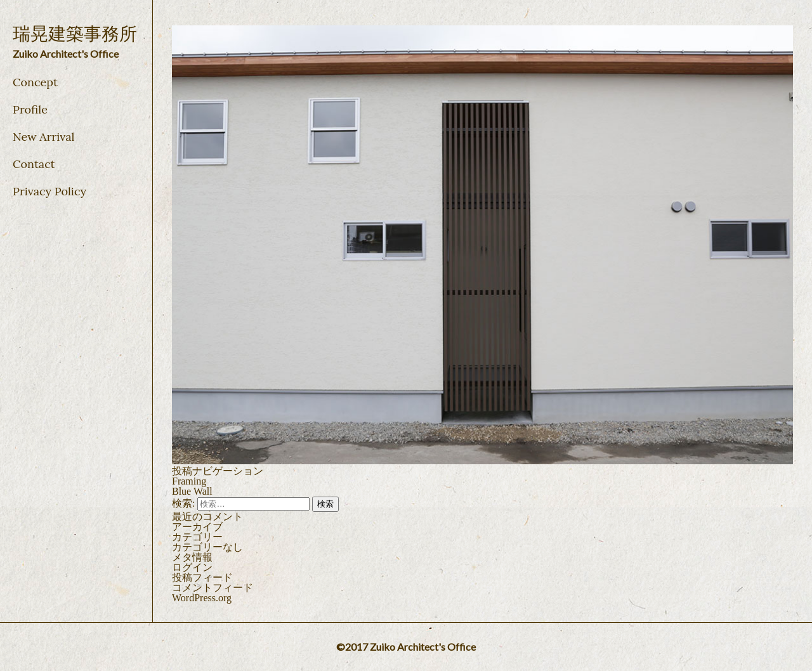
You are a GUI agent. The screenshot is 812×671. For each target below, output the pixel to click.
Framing (189, 481)
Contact (34, 164)
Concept (35, 82)
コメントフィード (213, 588)
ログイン (192, 567)
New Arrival (43, 137)
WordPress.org (202, 598)
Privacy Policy (49, 191)
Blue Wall (192, 491)
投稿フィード (202, 577)
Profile (30, 109)
